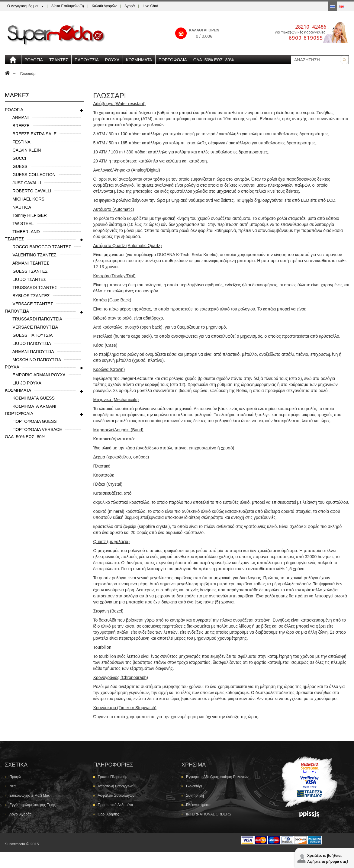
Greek (333, 6)
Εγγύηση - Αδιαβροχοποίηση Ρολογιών (217, 777)
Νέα (13, 786)
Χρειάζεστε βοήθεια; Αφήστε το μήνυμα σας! (328, 858)
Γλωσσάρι (28, 74)
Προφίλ (15, 777)
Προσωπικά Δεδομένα (116, 805)
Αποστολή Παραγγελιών (117, 786)
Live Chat (150, 6)
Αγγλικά (342, 6)
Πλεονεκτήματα (198, 805)
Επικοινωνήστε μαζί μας (30, 796)
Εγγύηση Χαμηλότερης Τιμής (32, 805)
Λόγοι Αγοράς (20, 814)
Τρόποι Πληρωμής (113, 777)
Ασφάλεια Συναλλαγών (116, 796)
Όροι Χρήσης (108, 814)
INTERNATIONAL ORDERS (209, 814)
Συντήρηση (195, 796)
